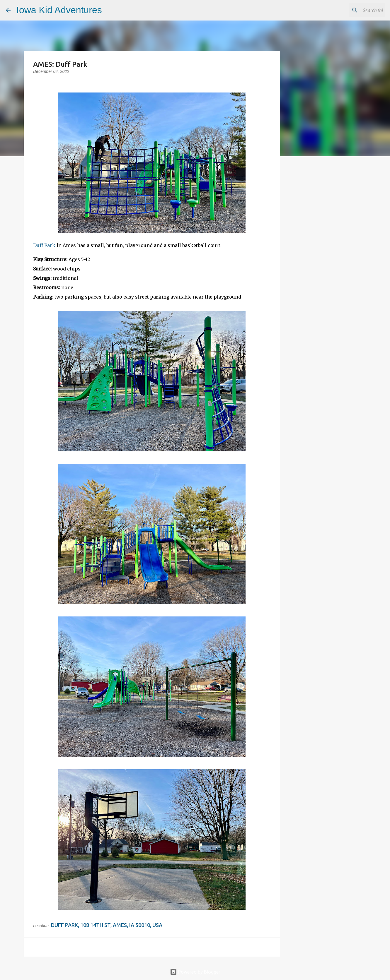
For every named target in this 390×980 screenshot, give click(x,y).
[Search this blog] (355, 10)
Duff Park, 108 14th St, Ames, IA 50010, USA (107, 925)
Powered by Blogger (195, 972)
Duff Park (44, 245)
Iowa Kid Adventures (59, 10)
